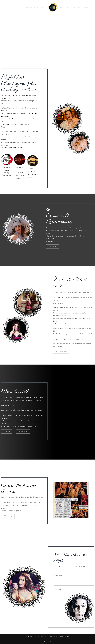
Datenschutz (66, 636)
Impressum (59, 636)
